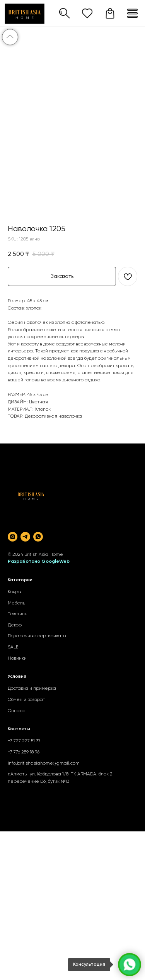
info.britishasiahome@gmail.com (44, 763)
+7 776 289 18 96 (24, 752)
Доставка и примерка (32, 689)
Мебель (16, 603)
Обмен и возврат (26, 700)
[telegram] (25, 537)
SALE (13, 647)
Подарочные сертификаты (37, 636)
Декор (15, 625)
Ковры (14, 592)
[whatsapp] (38, 537)
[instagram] (13, 537)
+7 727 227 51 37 (24, 741)
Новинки (17, 658)
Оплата (16, 711)
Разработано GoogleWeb (39, 562)
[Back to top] (10, 37)
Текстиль (17, 614)
